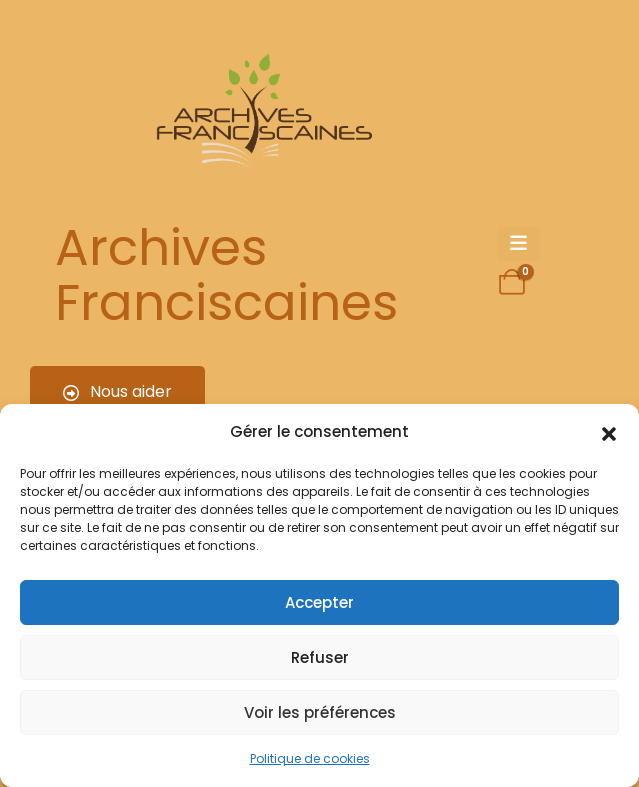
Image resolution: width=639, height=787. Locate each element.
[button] (609, 432)
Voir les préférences (320, 712)
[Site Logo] (261, 115)
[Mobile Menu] (518, 244)
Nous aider (117, 391)
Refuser (320, 657)
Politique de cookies (310, 758)
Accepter (319, 602)
